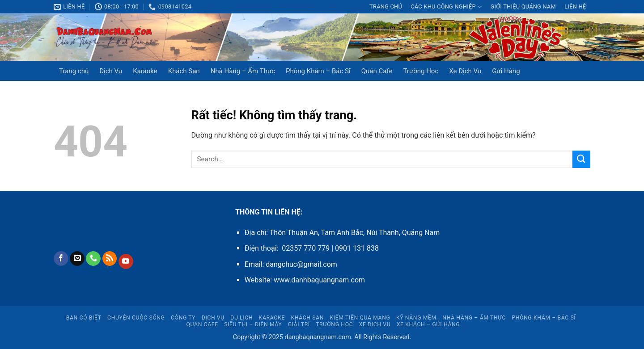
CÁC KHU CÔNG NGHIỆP (446, 7)
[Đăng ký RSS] (110, 259)
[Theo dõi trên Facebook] (61, 259)
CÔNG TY (183, 318)
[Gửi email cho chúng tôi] (77, 259)
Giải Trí (299, 324)
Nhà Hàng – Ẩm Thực (243, 71)
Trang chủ (386, 6)
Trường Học (421, 71)
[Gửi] (581, 159)
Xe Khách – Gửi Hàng (428, 324)
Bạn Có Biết (84, 318)
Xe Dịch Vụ (465, 71)
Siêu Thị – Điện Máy (253, 324)
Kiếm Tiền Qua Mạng (360, 318)
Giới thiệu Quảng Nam (523, 6)
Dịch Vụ (111, 71)
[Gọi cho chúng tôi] (93, 259)
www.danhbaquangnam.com (319, 280)
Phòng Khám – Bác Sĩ (318, 71)
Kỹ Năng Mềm (416, 318)
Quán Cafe (377, 71)
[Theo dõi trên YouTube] (126, 261)
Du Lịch (241, 318)
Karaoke (145, 71)
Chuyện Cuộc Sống (136, 318)
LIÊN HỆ (575, 6)
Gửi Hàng (506, 71)
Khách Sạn (184, 71)
